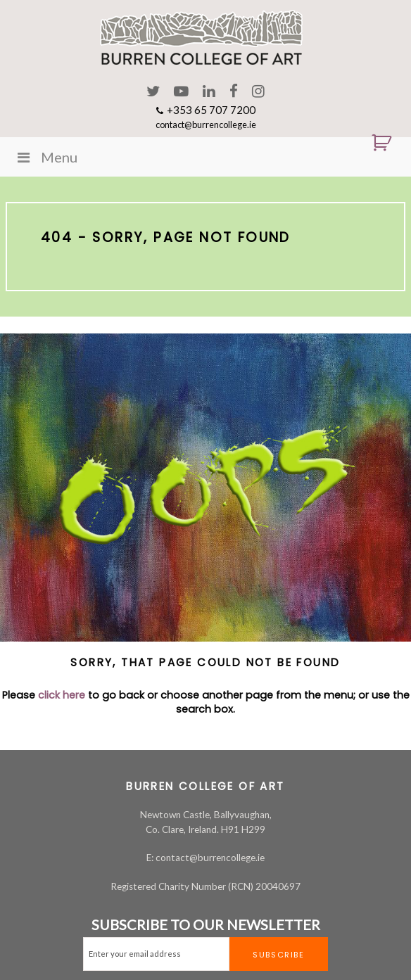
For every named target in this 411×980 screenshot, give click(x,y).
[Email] (156, 954)
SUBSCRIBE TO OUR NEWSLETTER (206, 924)
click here (62, 695)
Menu (46, 157)
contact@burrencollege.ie (206, 125)
